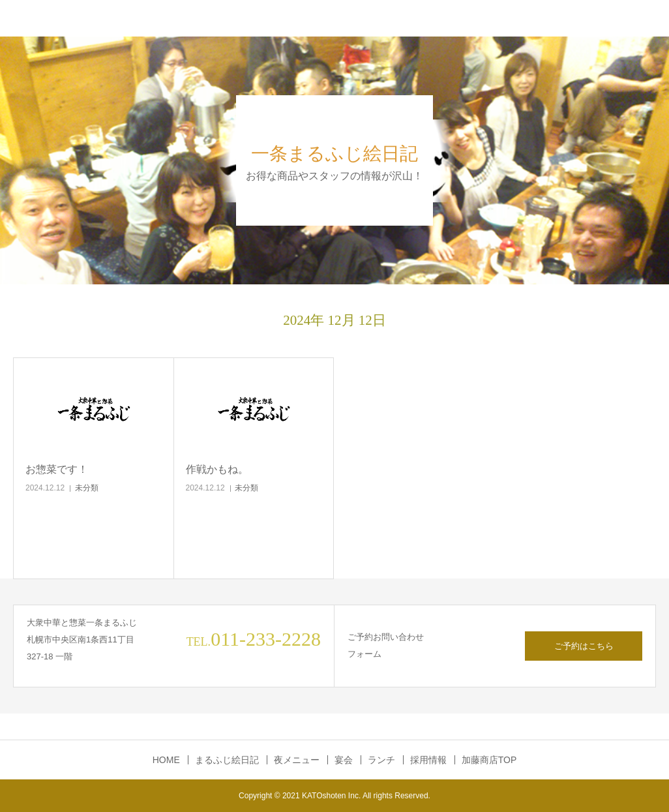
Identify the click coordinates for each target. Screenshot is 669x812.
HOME (166, 760)
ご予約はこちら (584, 646)
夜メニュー (297, 760)
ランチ (381, 760)
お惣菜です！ (57, 469)
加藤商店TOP (489, 760)
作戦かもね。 (217, 469)
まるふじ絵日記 (227, 760)
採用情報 (428, 760)
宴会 (344, 760)
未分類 (87, 488)
